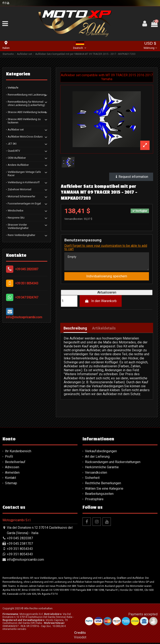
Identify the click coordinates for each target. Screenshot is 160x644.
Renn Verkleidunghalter (21, 235)
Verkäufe (13, 88)
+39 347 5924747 (27, 297)
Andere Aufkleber (18, 165)
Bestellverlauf (15, 463)
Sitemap (11, 484)
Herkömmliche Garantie (102, 468)
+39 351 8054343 (27, 283)
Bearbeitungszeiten (99, 495)
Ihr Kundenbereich (18, 452)
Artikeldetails (104, 329)
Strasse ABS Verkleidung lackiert (27, 112)
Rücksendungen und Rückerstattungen (113, 463)
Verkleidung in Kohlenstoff (24, 182)
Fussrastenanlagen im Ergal (24, 203)
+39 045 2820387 (27, 269)
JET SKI (12, 144)
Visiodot (80, 638)
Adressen (12, 468)
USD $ (150, 46)
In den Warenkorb (101, 302)
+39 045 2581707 (20, 545)
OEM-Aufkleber (17, 158)
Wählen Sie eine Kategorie (104, 490)
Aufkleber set (16, 130)
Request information (131, 177)
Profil (9, 458)
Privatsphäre (94, 500)
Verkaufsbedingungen (101, 452)
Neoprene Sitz (16, 218)
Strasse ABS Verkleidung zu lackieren (24, 121)
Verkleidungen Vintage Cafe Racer (24, 174)
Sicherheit (92, 479)
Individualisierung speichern (107, 277)
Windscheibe (16, 211)
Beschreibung (75, 329)
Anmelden (12, 474)
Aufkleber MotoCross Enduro (25, 137)
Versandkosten (96, 474)
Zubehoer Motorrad (19, 189)
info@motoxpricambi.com (24, 317)
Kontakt (11, 479)
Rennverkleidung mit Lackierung (27, 95)
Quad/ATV (14, 151)
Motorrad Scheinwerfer (21, 196)
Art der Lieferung (97, 458)
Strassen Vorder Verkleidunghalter (18, 226)
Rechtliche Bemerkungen (103, 484)
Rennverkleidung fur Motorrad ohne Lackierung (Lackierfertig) (26, 103)
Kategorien (18, 74)
